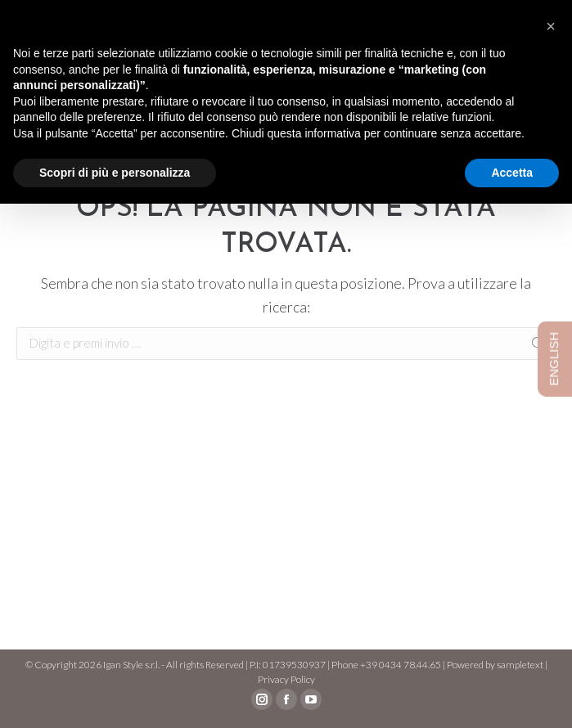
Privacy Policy (286, 679)
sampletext (520, 665)
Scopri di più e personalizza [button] (115, 173)
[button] (551, 26)
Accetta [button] (512, 173)
